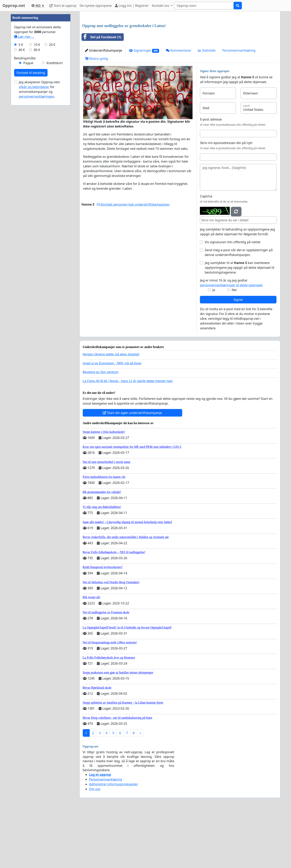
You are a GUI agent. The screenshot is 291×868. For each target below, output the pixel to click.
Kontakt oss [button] (161, 6)
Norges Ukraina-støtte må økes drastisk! (111, 354)
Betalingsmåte (25, 58)
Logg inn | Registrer (132, 6)
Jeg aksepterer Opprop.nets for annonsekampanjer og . (39, 89)
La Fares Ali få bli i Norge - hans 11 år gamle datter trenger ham (128, 381)
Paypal (28, 63)
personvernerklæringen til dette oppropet (231, 285)
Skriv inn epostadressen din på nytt (226, 143)
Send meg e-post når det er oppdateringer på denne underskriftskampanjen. (239, 252)
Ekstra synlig (96, 59)
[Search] (204, 6)
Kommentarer (179, 50)
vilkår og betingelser (34, 87)
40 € (22, 50)
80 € (37, 50)
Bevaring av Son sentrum (101, 372)
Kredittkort (55, 63)
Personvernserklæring (239, 50)
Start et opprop (63, 6)
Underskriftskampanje (104, 50)
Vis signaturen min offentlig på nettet (233, 242)
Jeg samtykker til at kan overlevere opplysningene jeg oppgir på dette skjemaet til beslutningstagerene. (239, 268)
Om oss (95, 789)
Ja (214, 290)
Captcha (206, 196)
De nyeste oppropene (96, 6)
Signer (238, 300)
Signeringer (144, 51)
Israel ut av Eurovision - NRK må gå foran (112, 363)
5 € (21, 45)
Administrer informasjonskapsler (114, 784)
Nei (234, 290)
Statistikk (207, 50)
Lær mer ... (24, 37)
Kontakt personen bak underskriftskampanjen (133, 204)
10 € (37, 45)
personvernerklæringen (37, 96)
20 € (52, 45)
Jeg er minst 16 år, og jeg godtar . (232, 283)
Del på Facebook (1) (101, 37)
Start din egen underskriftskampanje (132, 413)
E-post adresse (211, 119)
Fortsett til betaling (31, 73)
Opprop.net (14, 5)
